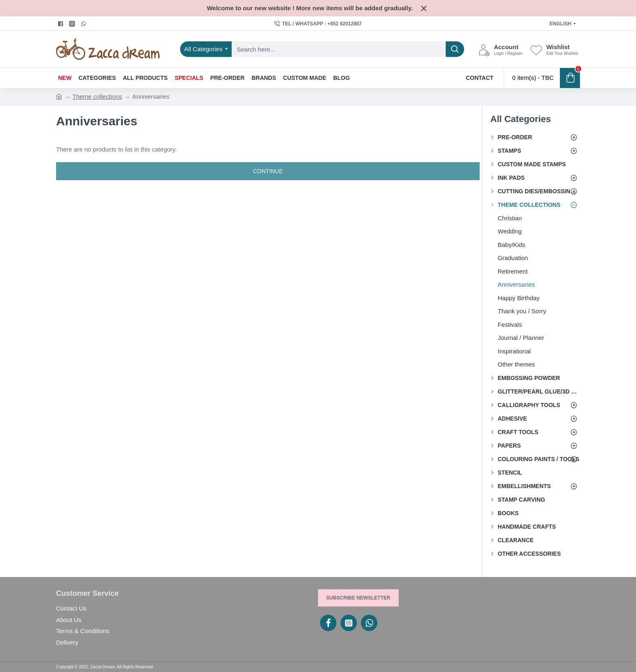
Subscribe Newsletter (358, 598)
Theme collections (97, 96)
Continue (268, 171)
